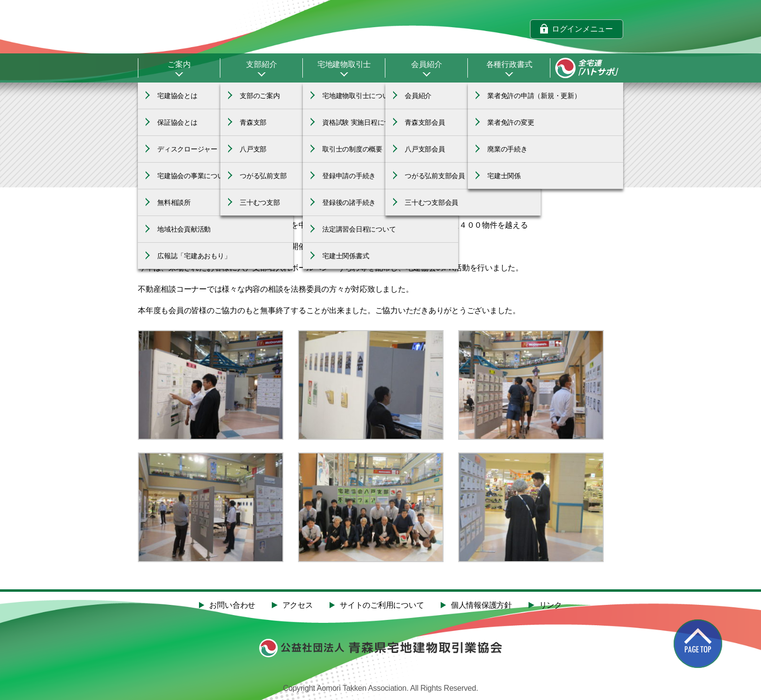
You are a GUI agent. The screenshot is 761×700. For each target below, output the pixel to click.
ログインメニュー (582, 28)
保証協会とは (177, 122)
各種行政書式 (509, 64)
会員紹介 (426, 64)
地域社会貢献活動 (184, 229)
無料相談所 (174, 202)
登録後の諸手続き (349, 202)
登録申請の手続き (349, 176)
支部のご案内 (260, 96)
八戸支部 (253, 149)
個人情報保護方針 (481, 605)
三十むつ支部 (260, 202)
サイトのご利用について (382, 605)
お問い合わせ (232, 605)
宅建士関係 (504, 176)
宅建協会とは (177, 96)
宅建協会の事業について (194, 176)
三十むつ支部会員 (431, 202)
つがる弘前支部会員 (435, 176)
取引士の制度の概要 (352, 149)
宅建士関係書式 (346, 256)
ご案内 (179, 64)
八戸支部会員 (425, 149)
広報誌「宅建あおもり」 (194, 256)
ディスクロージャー (187, 149)
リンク (551, 605)
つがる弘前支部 (263, 176)
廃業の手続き (507, 149)
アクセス (298, 605)
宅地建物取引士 (344, 64)
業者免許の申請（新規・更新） (534, 96)
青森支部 (253, 122)
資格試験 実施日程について (363, 122)
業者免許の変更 (511, 122)
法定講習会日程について (359, 229)
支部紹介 (261, 64)
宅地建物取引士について (359, 96)
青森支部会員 (425, 122)
